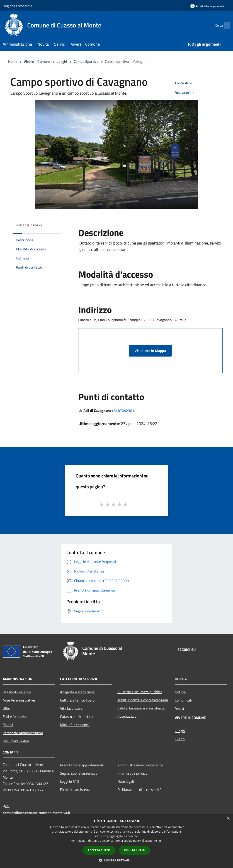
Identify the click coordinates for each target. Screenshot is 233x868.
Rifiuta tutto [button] (135, 850)
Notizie (180, 692)
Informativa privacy (132, 773)
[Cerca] (225, 25)
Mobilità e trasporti (75, 725)
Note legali (126, 781)
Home (13, 61)
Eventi (180, 739)
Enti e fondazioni (16, 716)
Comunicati (183, 700)
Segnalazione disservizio (79, 773)
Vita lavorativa (71, 708)
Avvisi (179, 708)
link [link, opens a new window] (160, 841)
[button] (116, 860)
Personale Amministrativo (23, 733)
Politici (8, 725)
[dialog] (116, 841)
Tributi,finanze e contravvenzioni (143, 700)
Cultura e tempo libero (77, 700)
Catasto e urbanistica (76, 716)
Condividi (184, 83)
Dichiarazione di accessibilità (139, 790)
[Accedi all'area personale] (207, 6)
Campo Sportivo (86, 61)
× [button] (228, 819)
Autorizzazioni (128, 716)
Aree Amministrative (19, 700)
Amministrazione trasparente (140, 765)
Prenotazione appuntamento (82, 765)
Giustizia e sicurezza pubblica (140, 692)
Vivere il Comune (37, 61)
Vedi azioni (185, 93)
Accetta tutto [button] (99, 850)
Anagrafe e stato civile (77, 692)
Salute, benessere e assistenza (141, 708)
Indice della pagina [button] (29, 225)
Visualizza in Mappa (150, 351)
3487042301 (124, 411)
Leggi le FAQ (70, 781)
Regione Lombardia (17, 6)
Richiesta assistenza (76, 790)
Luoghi (62, 61)
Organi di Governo (17, 692)
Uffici (7, 708)
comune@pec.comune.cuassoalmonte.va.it (36, 813)
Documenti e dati (16, 741)
